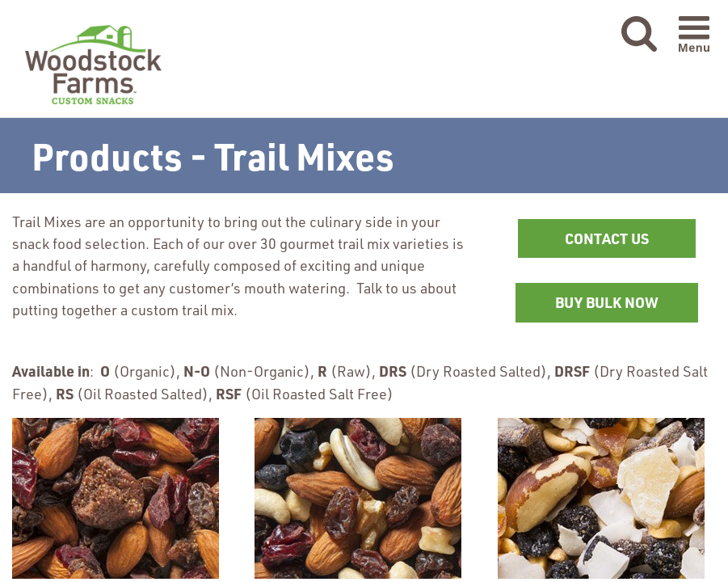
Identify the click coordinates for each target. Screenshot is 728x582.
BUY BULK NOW (627, 308)
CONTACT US (607, 238)
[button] (639, 35)
